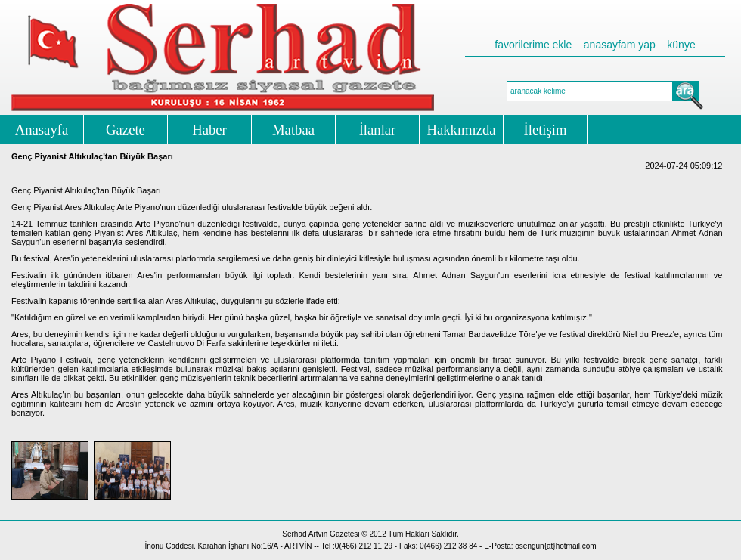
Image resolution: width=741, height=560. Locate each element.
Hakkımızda (461, 130)
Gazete (126, 130)
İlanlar (378, 130)
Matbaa (293, 130)
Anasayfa (42, 130)
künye (681, 45)
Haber (209, 130)
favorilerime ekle (533, 45)
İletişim (546, 130)
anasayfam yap (620, 45)
